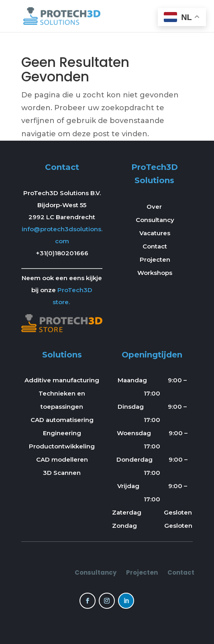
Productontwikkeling (62, 446)
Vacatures (155, 233)
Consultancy (155, 220)
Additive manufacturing (62, 380)
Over (155, 207)
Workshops (155, 273)
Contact (155, 246)
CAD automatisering (62, 420)
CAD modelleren (62, 459)
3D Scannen (62, 473)
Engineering (62, 433)
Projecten (155, 259)
